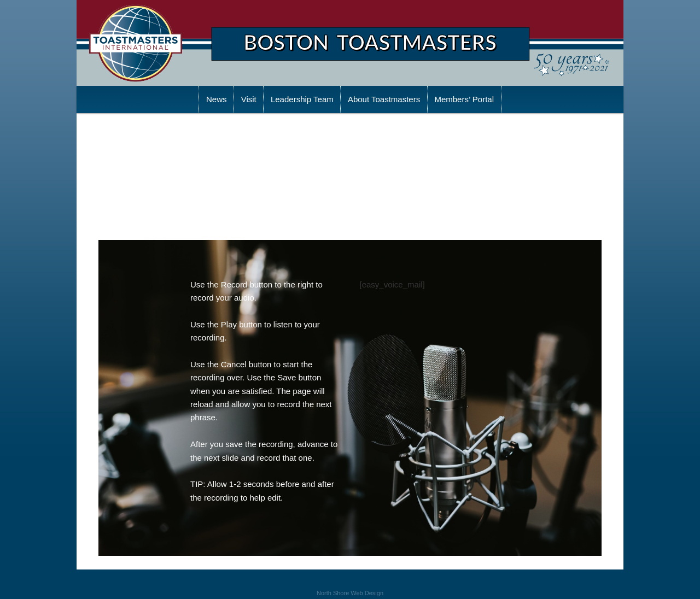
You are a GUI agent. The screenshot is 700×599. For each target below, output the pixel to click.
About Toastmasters (384, 99)
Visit (249, 99)
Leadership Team (302, 99)
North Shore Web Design (350, 593)
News (217, 99)
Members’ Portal (464, 99)
